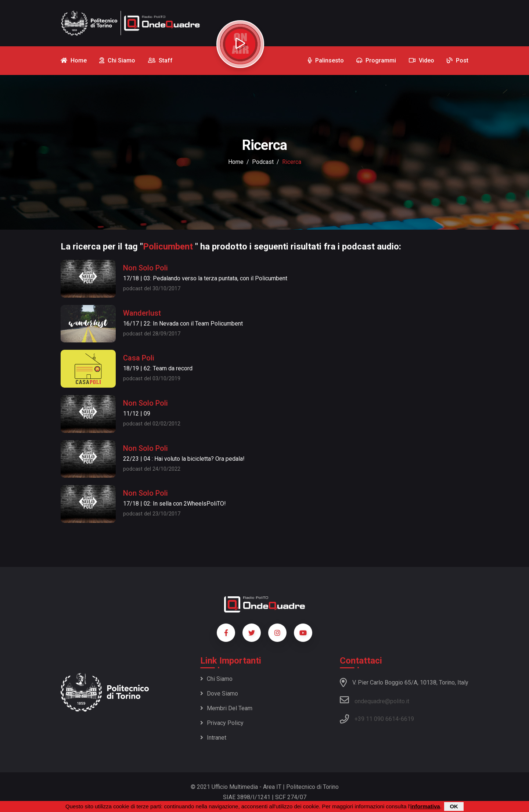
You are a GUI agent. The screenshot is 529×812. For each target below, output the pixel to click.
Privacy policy (222, 723)
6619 (407, 719)
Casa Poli (139, 358)
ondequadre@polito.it (375, 700)
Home (236, 162)
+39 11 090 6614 (377, 719)
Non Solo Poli (145, 268)
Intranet (213, 738)
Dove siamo (219, 694)
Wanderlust (142, 313)
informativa (425, 806)
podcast (263, 162)
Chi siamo (216, 679)
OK (454, 806)
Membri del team (226, 708)
